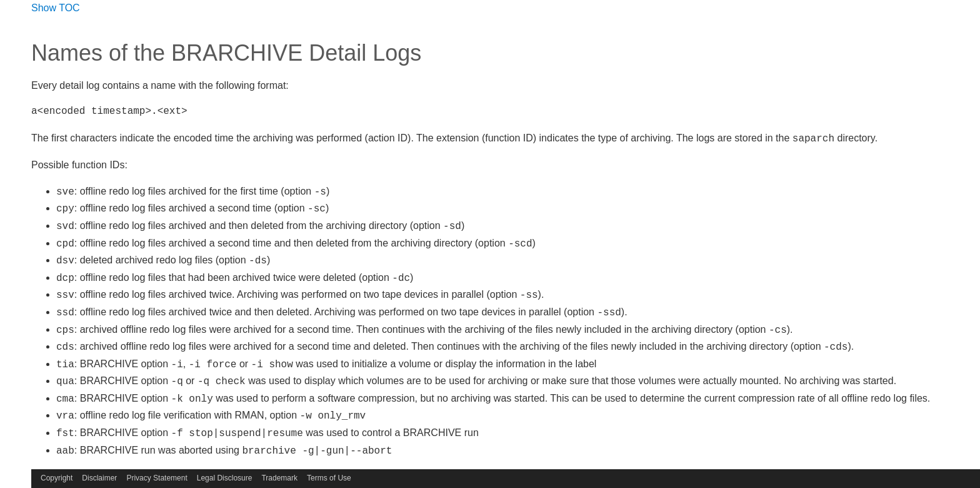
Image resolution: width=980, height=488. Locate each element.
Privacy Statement (157, 478)
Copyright (57, 478)
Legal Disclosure (225, 478)
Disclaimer (99, 478)
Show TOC (56, 8)
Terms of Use (329, 478)
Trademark (279, 478)
